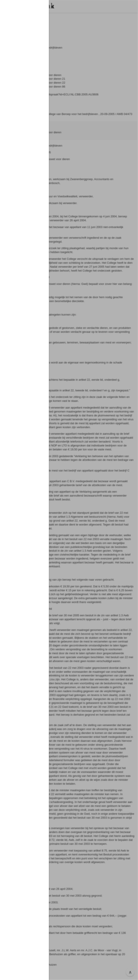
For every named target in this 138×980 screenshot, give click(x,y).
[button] (69, 490)
